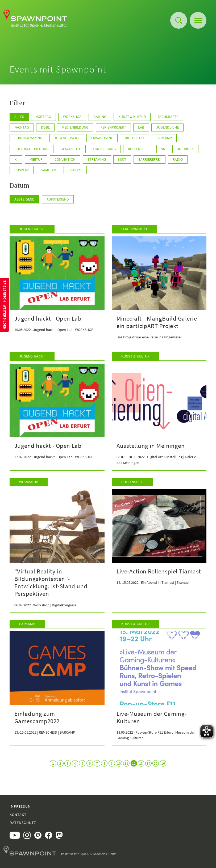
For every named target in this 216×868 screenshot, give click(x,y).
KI (16, 159)
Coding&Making (28, 138)
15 (156, 763)
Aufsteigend (58, 199)
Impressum (20, 806)
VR (163, 149)
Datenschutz (23, 823)
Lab (141, 127)
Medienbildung (75, 127)
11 (126, 763)
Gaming (100, 117)
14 (148, 763)
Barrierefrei (149, 159)
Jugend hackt (67, 138)
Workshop (72, 117)
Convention (65, 159)
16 (163, 763)
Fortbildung (104, 149)
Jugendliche (167, 127)
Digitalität (135, 138)
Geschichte (71, 149)
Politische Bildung (32, 149)
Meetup (36, 159)
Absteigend (24, 199)
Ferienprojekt (113, 127)
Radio (178, 159)
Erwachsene (102, 138)
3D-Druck (185, 149)
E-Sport (75, 170)
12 (134, 763)
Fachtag (22, 127)
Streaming (97, 159)
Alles (19, 117)
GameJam (49, 170)
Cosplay (22, 170)
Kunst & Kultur (132, 117)
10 (119, 763)
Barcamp (164, 138)
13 (141, 763)
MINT (122, 159)
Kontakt (18, 815)
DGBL (45, 127)
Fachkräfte (168, 117)
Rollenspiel (139, 149)
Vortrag (43, 117)
